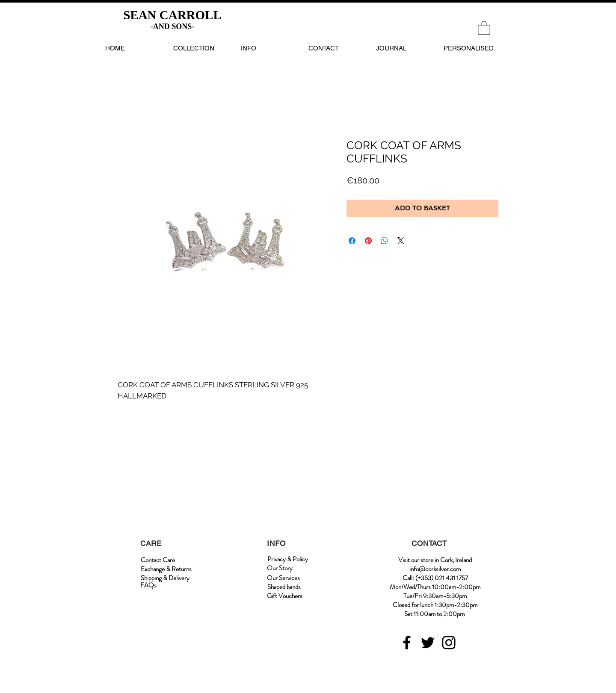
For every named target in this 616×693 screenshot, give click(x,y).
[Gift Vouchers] (285, 596)
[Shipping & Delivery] (165, 578)
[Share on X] (401, 241)
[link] (484, 28)
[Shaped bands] (284, 587)
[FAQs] (148, 585)
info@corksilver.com (435, 569)
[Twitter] (428, 643)
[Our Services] (283, 578)
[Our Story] (280, 568)
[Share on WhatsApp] (385, 241)
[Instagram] (449, 643)
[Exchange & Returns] (166, 569)
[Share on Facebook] (352, 241)
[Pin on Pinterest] (368, 241)
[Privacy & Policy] (287, 559)
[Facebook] (407, 643)
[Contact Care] (158, 560)
